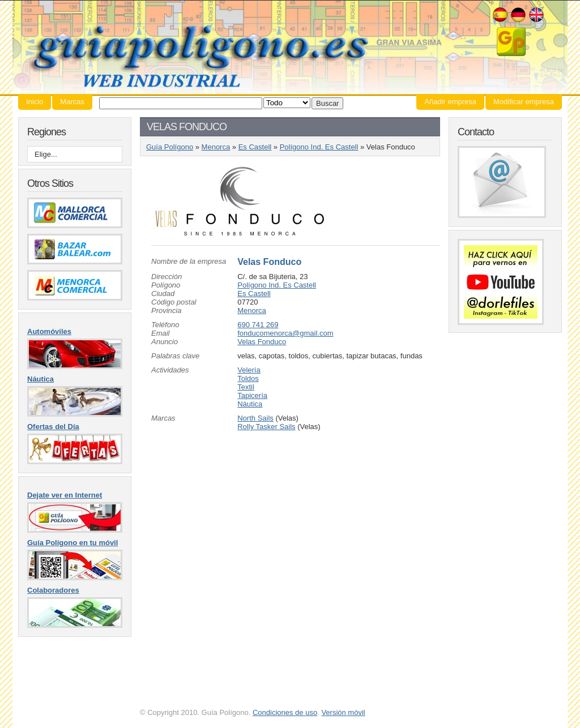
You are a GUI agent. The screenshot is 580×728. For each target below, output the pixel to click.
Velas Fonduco (269, 262)
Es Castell (255, 147)
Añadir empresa (450, 102)
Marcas (72, 102)
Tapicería (252, 395)
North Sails (255, 418)
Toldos (248, 378)
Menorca (216, 147)
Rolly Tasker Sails (266, 427)
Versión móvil (343, 712)
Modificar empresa (524, 102)
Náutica (250, 404)
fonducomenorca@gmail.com (285, 333)
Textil (246, 387)
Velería (249, 370)
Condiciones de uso (285, 712)
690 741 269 (258, 325)
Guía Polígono (290, 47)
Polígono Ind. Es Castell (319, 147)
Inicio (35, 102)
